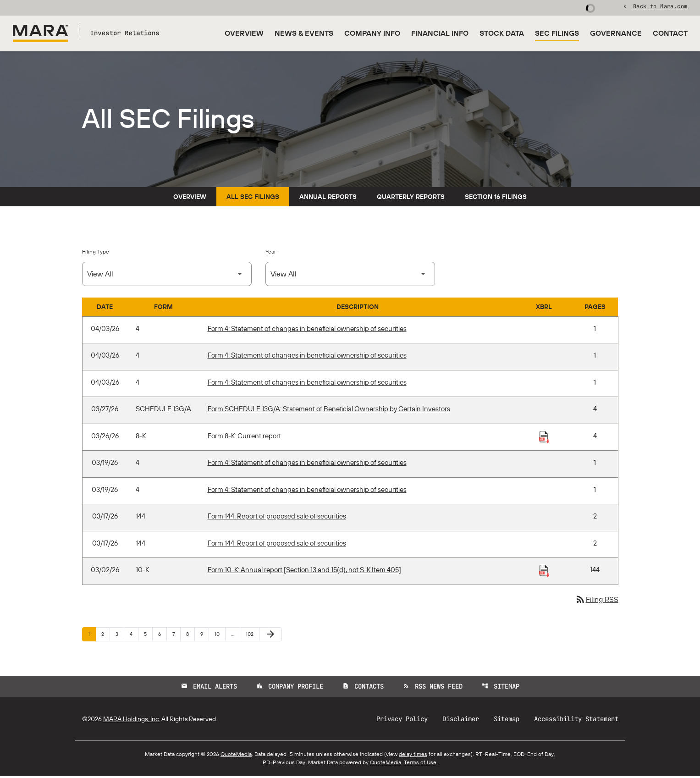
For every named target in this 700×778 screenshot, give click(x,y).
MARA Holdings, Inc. (132, 721)
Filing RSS (597, 601)
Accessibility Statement (576, 721)
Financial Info (440, 33)
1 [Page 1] (92, 636)
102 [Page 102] (251, 636)
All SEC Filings (253, 199)
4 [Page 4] (134, 636)
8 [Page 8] (190, 636)
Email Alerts (209, 689)
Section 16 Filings (496, 199)
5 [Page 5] (148, 636)
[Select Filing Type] (167, 276)
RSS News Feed (433, 689)
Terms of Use (420, 764)
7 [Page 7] (176, 636)
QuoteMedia (236, 756)
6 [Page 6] (162, 636)
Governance (616, 33)
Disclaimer (461, 721)
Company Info (372, 33)
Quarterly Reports (411, 199)
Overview (244, 33)
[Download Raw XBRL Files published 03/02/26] (544, 573)
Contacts (363, 689)
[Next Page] (270, 636)
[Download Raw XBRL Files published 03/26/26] (544, 438)
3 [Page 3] (120, 636)
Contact (670, 33)
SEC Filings (557, 33)
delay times (413, 756)
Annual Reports (328, 199)
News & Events (304, 33)
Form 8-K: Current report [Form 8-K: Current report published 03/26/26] (244, 438)
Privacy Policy (402, 721)
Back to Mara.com (660, 7)
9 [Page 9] (204, 636)
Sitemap (501, 689)
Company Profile (290, 689)
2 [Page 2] (105, 636)
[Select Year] (350, 276)
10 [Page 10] (220, 636)
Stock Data (502, 33)
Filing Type (96, 253)
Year (271, 253)
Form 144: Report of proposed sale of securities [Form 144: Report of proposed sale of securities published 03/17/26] (277, 518)
